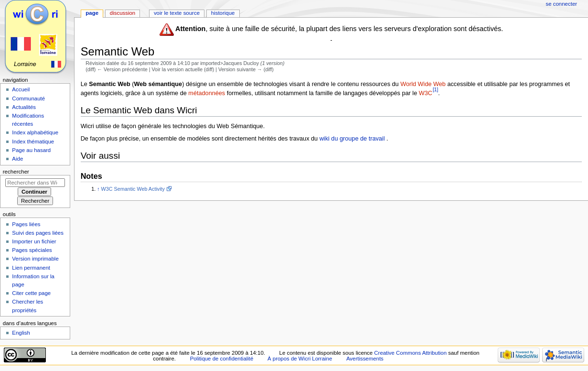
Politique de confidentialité (222, 359)
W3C (426, 93)
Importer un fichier (34, 241)
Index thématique (33, 142)
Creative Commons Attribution (410, 353)
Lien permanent (31, 268)
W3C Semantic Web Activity (133, 189)
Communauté (28, 98)
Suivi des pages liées (38, 233)
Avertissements (365, 359)
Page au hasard (31, 150)
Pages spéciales (32, 250)
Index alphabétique (35, 132)
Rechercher (16, 172)
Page (92, 13)
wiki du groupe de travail (352, 139)
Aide (17, 159)
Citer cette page (31, 293)
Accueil (21, 89)
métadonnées (207, 93)
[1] (435, 90)
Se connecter (562, 4)
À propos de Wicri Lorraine (300, 359)
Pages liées (26, 224)
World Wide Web (423, 84)
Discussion (123, 13)
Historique (223, 13)
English (21, 333)
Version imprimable (35, 259)
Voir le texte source (177, 13)
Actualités (24, 107)
